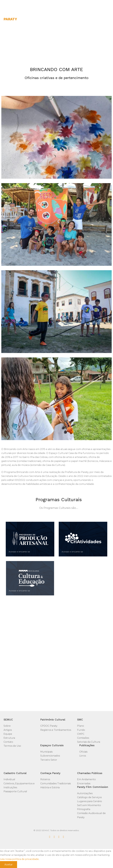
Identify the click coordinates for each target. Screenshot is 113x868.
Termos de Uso (12, 746)
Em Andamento (86, 779)
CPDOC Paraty (49, 726)
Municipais (46, 752)
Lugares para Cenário (90, 801)
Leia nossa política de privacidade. (20, 859)
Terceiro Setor (49, 760)
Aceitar (9, 865)
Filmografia (84, 809)
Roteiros (45, 779)
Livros (83, 756)
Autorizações (85, 793)
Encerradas (84, 783)
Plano (81, 726)
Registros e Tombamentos (56, 730)
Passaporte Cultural (15, 791)
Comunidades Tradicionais (56, 783)
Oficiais (83, 752)
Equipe (8, 734)
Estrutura (9, 738)
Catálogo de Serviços (89, 797)
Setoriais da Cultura (89, 742)
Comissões (83, 738)
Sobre (7, 726)
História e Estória (50, 787)
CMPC (81, 734)
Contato (8, 742)
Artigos (8, 730)
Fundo (81, 730)
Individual (9, 779)
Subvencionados (50, 756)
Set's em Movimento (89, 805)
